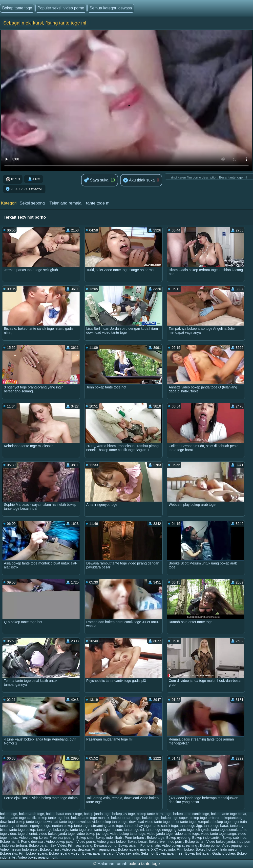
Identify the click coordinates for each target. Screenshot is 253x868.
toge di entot (27, 834)
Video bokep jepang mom (38, 857)
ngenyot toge (40, 826)
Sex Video (58, 845)
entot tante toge (183, 822)
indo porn (244, 842)
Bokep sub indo (234, 838)
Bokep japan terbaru (98, 853)
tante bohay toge (138, 826)
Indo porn (175, 842)
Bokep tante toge (17, 8)
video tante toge (187, 834)
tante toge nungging (161, 830)
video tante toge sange (218, 834)
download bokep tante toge (21, 822)
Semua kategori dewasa (111, 8)
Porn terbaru (135, 838)
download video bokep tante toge (102, 822)
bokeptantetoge (233, 818)
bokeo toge (9, 814)
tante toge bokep (22, 830)
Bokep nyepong (178, 838)
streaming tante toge (107, 826)
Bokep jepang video (65, 853)
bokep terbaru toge (126, 818)
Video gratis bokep (111, 842)
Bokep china (50, 849)
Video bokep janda (221, 842)
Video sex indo (128, 853)
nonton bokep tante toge (71, 826)
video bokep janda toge (57, 834)
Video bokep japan (60, 842)
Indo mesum (230, 849)
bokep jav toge (124, 814)
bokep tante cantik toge (191, 814)
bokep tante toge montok (90, 818)
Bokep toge (156, 838)
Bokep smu (85, 838)
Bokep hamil (10, 842)
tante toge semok (224, 830)
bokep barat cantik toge (64, 814)
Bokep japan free (170, 853)
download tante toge (59, 822)
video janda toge (160, 834)
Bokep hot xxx (207, 849)
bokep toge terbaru (204, 818)
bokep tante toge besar (229, 814)
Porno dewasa (32, 842)
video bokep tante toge (128, 834)
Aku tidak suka (139, 180)
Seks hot (148, 853)
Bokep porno (210, 845)
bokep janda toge (97, 814)
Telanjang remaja (65, 203)
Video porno (86, 842)
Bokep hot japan (198, 853)
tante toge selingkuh (194, 830)
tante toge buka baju (53, 830)
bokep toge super (174, 818)
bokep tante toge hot (54, 818)
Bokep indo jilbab (109, 838)
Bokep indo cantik (206, 838)
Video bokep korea (33, 838)
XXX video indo (163, 849)
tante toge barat (216, 826)
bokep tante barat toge (154, 814)
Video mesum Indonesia (19, 849)
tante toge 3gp (191, 826)
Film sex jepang (80, 845)
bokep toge (151, 818)
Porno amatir (150, 845)
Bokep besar (137, 842)
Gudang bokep (224, 853)
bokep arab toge (32, 814)
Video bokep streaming (180, 845)
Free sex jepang (62, 838)
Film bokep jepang (33, 853)
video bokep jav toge (92, 834)
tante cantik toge (165, 826)
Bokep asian (128, 845)
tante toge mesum (108, 830)
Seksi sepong (32, 203)
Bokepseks (8, 853)
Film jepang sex (104, 849)
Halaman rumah (112, 864)
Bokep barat (39, 845)
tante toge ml (98, 203)
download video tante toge (149, 822)
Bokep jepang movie (134, 849)
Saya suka (96, 180)
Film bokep (185, 849)
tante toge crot (81, 830)
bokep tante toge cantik (18, 818)
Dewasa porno (105, 845)
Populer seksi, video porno (61, 8)
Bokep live (157, 842)
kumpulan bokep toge (214, 822)
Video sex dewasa (76, 849)
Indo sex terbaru (14, 845)
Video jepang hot (235, 845)
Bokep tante (195, 842)
